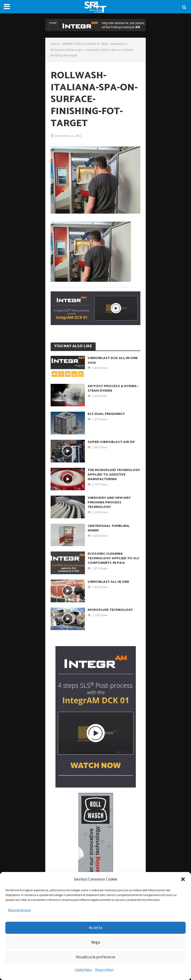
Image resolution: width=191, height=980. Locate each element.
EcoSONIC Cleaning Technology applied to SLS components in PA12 (113, 558)
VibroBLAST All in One (108, 582)
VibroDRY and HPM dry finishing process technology (109, 502)
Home (55, 44)
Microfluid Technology (110, 610)
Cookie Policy (84, 969)
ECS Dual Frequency (106, 414)
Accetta (96, 927)
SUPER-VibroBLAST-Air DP (111, 442)
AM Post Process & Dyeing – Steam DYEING (113, 388)
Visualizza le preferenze (96, 957)
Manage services (19, 910)
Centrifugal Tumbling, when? (109, 528)
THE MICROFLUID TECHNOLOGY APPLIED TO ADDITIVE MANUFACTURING (114, 475)
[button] (183, 879)
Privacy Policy (104, 969)
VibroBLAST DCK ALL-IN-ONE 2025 (113, 360)
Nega (96, 942)
